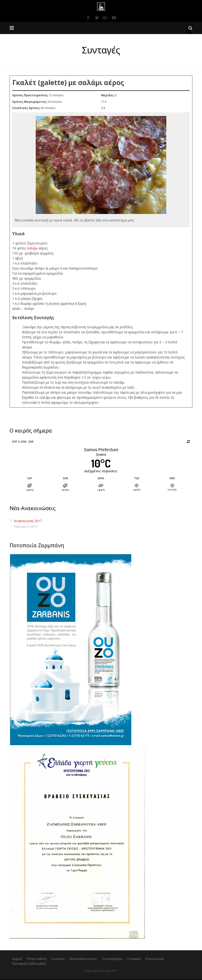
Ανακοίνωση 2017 (28, 522)
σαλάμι (32, 249)
